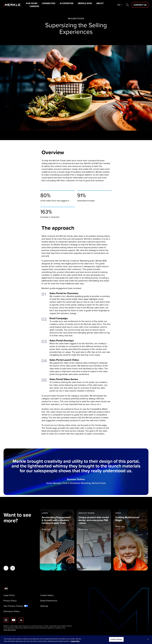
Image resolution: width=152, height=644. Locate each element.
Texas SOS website (10, 630)
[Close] (148, 639)
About (100, 3)
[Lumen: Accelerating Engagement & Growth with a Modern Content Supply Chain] (57, 540)
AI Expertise (67, 3)
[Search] (127, 5)
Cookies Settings (116, 639)
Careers (34, 6)
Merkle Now (85, 3)
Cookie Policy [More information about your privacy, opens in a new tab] (75, 641)
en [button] (119, 5)
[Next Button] (13, 568)
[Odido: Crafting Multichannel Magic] (131, 540)
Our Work (32, 3)
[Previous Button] (6, 568)
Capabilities (49, 3)
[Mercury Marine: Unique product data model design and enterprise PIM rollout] (94, 540)
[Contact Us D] (140, 5)
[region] (76, 640)
